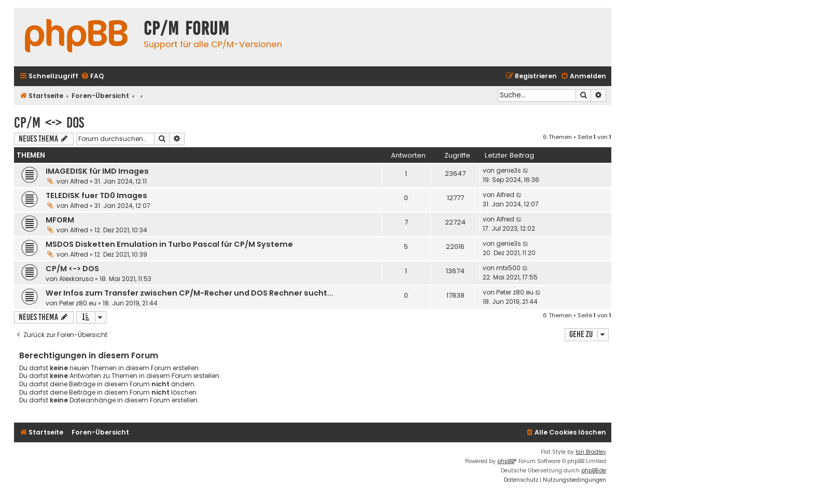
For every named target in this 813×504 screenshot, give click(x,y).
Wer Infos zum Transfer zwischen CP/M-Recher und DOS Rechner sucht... (190, 293)
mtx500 (508, 268)
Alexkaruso (76, 279)
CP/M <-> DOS (49, 123)
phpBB (506, 461)
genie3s (509, 170)
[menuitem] (92, 76)
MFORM (60, 220)
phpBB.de (594, 471)
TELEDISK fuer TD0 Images (96, 195)
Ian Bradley (591, 452)
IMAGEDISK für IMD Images (97, 171)
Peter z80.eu (78, 303)
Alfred (79, 181)
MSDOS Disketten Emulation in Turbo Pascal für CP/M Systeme (169, 244)
